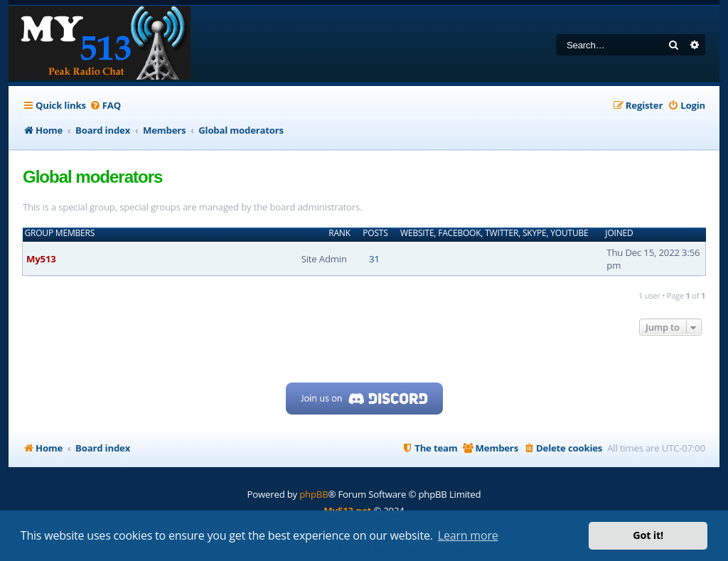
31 (374, 259)
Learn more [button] (468, 535)
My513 (41, 259)
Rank (339, 233)
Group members (60, 233)
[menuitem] (105, 106)
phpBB (314, 494)
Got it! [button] (648, 535)
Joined (619, 233)
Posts (375, 233)
